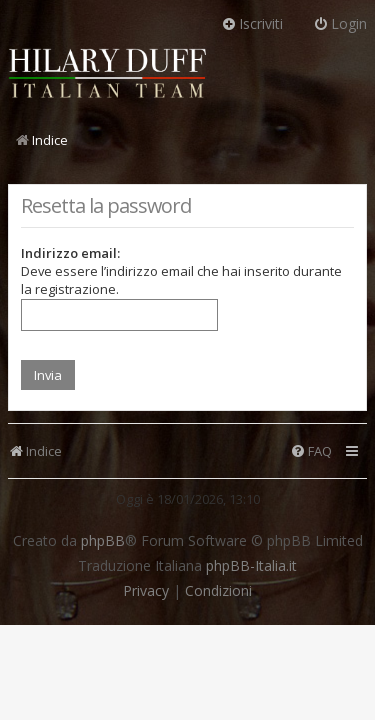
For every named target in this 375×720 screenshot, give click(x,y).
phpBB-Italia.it (251, 566)
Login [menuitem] (340, 23)
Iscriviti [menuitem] (252, 23)
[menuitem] (311, 451)
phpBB (103, 541)
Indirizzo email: (70, 253)
